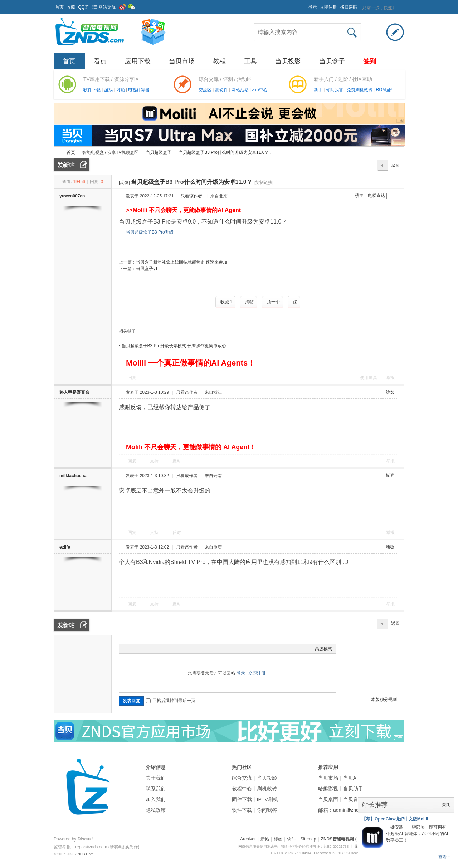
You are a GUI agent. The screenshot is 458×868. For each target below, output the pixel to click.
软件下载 (92, 90)
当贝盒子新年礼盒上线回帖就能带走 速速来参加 (182, 262)
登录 (313, 7)
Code (167, 649)
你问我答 (335, 90)
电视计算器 (139, 90)
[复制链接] (264, 182)
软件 (291, 839)
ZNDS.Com (84, 854)
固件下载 (242, 799)
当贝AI (350, 778)
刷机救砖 (267, 789)
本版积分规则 (384, 700)
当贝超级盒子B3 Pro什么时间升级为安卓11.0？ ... (226, 152)
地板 (390, 547)
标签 (278, 839)
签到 (370, 61)
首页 (59, 7)
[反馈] (124, 182)
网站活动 (241, 90)
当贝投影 (288, 61)
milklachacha (73, 476)
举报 (390, 378)
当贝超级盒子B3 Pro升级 (150, 232)
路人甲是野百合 (74, 392)
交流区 (205, 90)
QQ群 (84, 7)
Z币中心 (260, 90)
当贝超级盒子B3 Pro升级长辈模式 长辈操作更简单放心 (174, 346)
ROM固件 (385, 90)
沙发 (390, 392)
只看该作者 (191, 196)
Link (150, 649)
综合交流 (242, 778)
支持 (155, 461)
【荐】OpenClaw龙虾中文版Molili (395, 819)
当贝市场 (182, 61)
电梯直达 (376, 196)
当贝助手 (353, 789)
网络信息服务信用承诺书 (258, 846)
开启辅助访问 (305, 5)
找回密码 (349, 7)
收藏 (71, 7)
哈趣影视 (328, 789)
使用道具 (369, 378)
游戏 (109, 90)
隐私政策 (156, 810)
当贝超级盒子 (159, 152)
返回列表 (395, 167)
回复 (132, 378)
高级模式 (323, 649)
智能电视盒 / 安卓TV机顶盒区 (110, 152)
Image (141, 649)
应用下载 (138, 61)
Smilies (176, 649)
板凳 (390, 475)
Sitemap (308, 839)
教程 (219, 61)
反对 (177, 461)
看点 (100, 61)
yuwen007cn (72, 196)
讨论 (121, 90)
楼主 (359, 196)
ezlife (65, 547)
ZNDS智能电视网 (57, 153)
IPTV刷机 (267, 799)
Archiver (248, 839)
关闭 (446, 805)
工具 (250, 61)
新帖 (265, 839)
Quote (159, 649)
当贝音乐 (353, 799)
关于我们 (156, 778)
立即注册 (328, 7)
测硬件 (222, 90)
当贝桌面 (328, 799)
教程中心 (242, 789)
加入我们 (156, 799)
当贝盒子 (332, 61)
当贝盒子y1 (147, 269)
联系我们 (156, 789)
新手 (319, 90)
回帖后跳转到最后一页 (171, 701)
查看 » (444, 857)
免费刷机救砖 (360, 90)
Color (132, 649)
